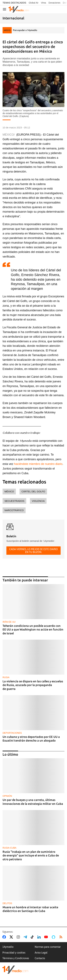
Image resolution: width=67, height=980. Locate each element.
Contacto (40, 958)
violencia (38, 501)
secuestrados (14, 501)
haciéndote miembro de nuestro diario (38, 464)
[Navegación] (4, 9)
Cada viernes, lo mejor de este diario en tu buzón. (33, 551)
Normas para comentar (48, 947)
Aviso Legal (41, 953)
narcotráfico (14, 510)
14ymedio (8, 947)
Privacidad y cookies (14, 953)
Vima (43, 3)
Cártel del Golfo (33, 491)
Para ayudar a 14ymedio (25, 30)
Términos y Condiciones (16, 958)
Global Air (33, 3)
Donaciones (54, 3)
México (9, 491)
